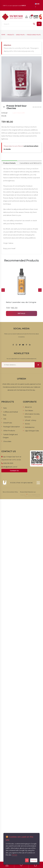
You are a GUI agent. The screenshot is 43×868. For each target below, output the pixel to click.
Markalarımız (30, 427)
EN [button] (37, 5)
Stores (27, 424)
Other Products (9, 431)
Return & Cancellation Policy (10, 492)
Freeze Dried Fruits (34, 35)
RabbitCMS (36, 495)
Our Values (29, 410)
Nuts (5, 408)
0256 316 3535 (8, 463)
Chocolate (7, 441)
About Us (28, 407)
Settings (34, 860)
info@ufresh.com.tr (10, 467)
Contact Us (14, 471)
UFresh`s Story (31, 420)
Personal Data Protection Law (28, 492)
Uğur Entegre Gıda (32, 431)
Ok (27, 860)
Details (15, 855)
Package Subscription (12, 427)
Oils (5, 419)
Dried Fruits (20, 35)
